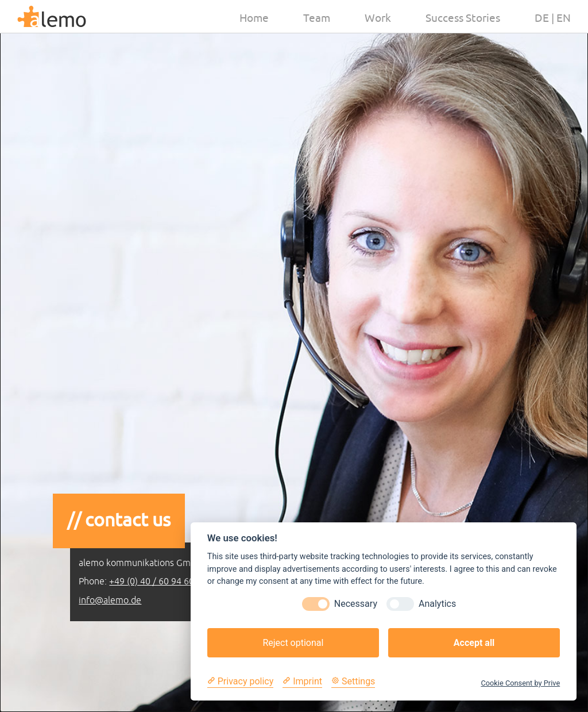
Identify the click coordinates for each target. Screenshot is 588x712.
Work (378, 18)
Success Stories (463, 18)
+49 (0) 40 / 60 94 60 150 (160, 582)
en (564, 18)
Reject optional (293, 643)
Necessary (356, 604)
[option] (294, 356)
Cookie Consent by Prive (520, 683)
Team (317, 18)
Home (254, 18)
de (542, 18)
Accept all (474, 643)
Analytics (437, 604)
